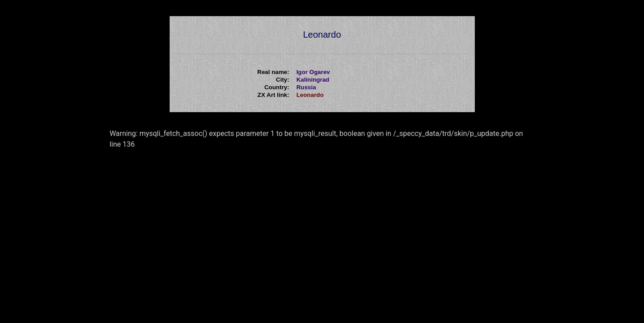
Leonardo (310, 95)
